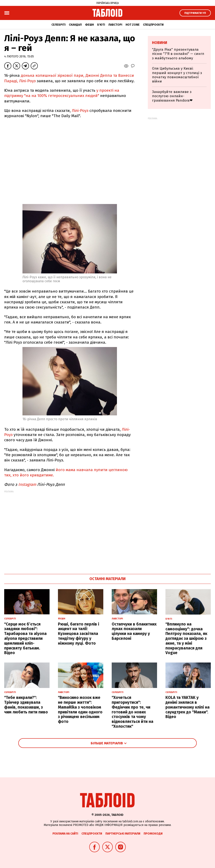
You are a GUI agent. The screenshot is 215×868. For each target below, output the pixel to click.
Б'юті (101, 25)
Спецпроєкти (153, 25)
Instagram (27, 484)
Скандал (75, 25)
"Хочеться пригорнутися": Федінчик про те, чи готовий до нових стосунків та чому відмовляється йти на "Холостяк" (132, 712)
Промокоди (153, 834)
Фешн (89, 25)
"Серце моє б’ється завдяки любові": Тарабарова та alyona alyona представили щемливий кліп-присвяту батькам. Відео (25, 639)
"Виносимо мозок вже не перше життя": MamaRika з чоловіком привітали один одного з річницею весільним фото (80, 710)
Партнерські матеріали (123, 834)
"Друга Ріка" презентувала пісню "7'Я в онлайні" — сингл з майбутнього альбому (178, 54)
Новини (160, 43)
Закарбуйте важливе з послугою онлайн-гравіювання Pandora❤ (172, 96)
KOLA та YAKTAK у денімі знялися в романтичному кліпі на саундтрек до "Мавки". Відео (187, 707)
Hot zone (133, 25)
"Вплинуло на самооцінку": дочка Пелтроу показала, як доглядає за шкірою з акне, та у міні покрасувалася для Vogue (186, 639)
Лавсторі (115, 25)
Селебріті (58, 25)
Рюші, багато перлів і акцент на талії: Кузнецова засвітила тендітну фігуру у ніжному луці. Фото (79, 634)
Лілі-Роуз (80, 111)
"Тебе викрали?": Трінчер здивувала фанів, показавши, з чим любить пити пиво (26, 705)
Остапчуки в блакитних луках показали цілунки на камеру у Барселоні (134, 631)
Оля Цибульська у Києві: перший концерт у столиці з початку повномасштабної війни (177, 75)
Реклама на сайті (65, 834)
